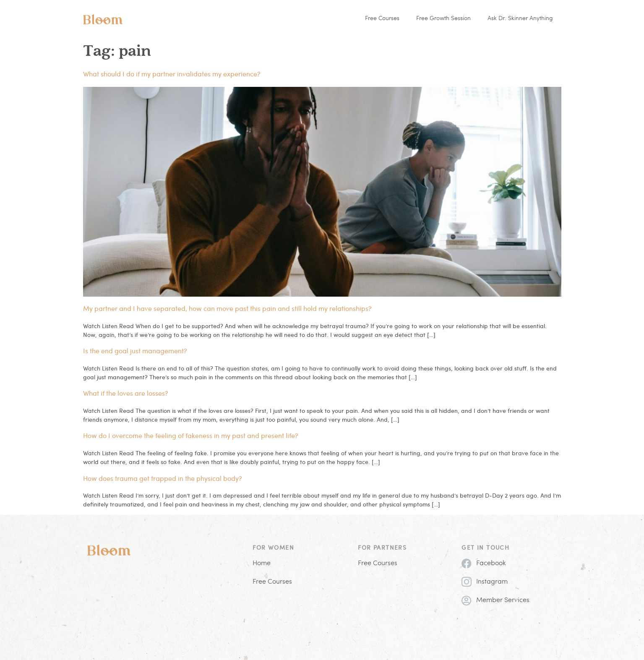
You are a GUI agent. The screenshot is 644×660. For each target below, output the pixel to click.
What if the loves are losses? (126, 393)
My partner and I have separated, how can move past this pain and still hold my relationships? (227, 308)
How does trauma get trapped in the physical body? (163, 478)
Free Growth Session (443, 19)
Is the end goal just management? (135, 351)
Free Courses (382, 19)
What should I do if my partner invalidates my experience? (172, 74)
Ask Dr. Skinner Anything (520, 19)
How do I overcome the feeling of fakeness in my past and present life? (191, 435)
